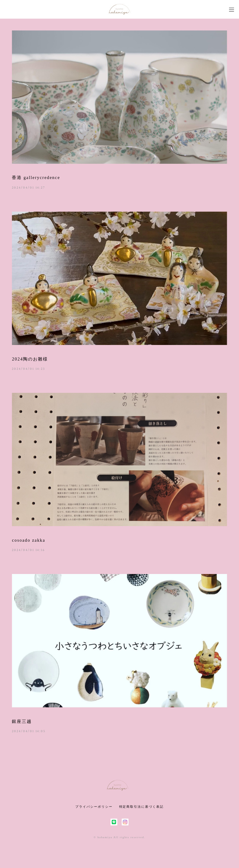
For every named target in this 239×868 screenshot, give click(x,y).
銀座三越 (22, 721)
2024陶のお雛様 (30, 359)
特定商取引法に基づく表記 (141, 807)
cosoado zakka (28, 540)
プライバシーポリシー (94, 807)
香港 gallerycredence (36, 178)
